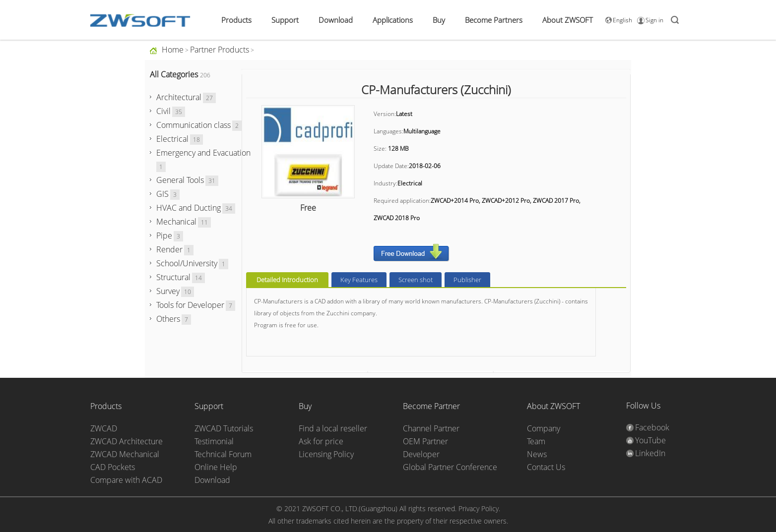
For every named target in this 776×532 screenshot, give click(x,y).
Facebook (652, 427)
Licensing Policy (326, 454)
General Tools (180, 180)
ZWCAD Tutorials (224, 428)
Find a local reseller (333, 428)
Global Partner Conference (450, 467)
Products (236, 20)
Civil (163, 111)
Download (336, 20)
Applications (393, 20)
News (537, 454)
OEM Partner (425, 441)
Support (285, 20)
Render (169, 249)
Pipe (164, 236)
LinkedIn (650, 453)
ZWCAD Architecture (127, 441)
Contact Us (546, 467)
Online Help (216, 467)
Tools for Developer (190, 305)
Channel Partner (431, 428)
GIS (162, 194)
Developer (421, 454)
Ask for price (321, 441)
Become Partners (494, 20)
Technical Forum (223, 454)
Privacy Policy (479, 508)
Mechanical (176, 222)
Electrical (172, 139)
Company (544, 428)
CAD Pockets (113, 467)
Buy (439, 20)
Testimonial (214, 441)
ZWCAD (104, 428)
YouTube (650, 440)
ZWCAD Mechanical (125, 454)
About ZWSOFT (568, 20)
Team (536, 441)
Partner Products (220, 50)
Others (168, 319)
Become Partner (431, 406)
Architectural (179, 97)
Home (173, 50)
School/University (187, 263)
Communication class (194, 125)
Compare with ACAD (126, 480)
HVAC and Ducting (189, 208)
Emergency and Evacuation (203, 153)
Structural (173, 277)
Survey (168, 291)
